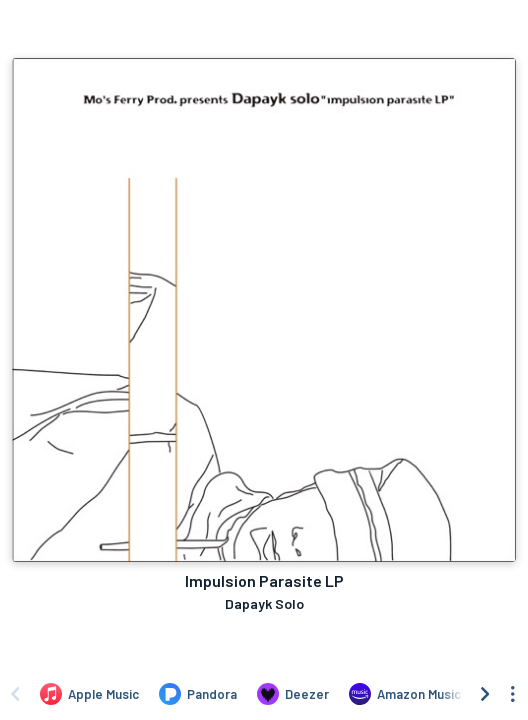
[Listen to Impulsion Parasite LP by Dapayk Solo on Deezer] (293, 694)
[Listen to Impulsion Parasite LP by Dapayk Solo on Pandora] (198, 694)
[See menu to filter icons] (513, 694)
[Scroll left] (15, 694)
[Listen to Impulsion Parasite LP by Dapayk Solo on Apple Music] (89, 694)
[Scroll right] (485, 694)
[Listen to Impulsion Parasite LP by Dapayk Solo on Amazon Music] (405, 694)
